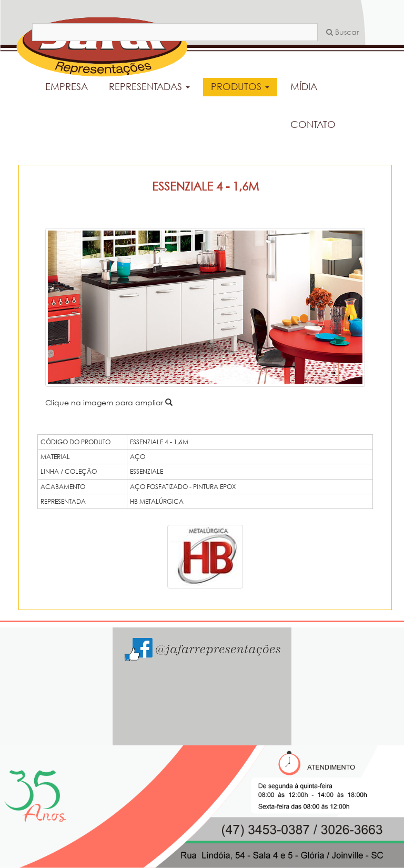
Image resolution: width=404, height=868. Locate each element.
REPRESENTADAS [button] (149, 86)
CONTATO (313, 124)
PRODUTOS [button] (240, 86)
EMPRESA (67, 86)
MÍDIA (304, 86)
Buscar (342, 32)
